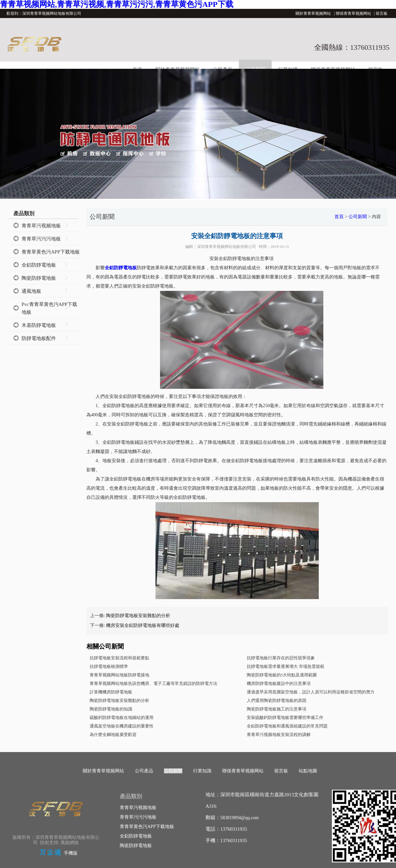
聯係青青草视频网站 (353, 13)
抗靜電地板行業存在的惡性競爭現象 (281, 658)
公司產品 (144, 771)
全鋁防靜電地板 (39, 265)
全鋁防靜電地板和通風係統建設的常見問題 (287, 726)
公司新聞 (358, 217)
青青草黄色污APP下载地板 (51, 252)
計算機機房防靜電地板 (111, 692)
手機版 (71, 853)
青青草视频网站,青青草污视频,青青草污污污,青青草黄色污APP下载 (117, 4)
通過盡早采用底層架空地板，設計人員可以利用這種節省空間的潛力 (311, 692)
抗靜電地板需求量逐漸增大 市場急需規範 (286, 666)
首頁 (339, 217)
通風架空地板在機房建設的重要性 (122, 726)
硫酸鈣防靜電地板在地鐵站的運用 (122, 717)
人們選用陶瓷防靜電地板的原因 (277, 700)
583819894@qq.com (240, 818)
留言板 (382, 13)
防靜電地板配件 (39, 338)
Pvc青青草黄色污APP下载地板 (49, 308)
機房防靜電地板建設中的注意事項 (279, 683)
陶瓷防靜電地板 (39, 278)
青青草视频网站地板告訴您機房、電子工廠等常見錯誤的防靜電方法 (153, 683)
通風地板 (31, 291)
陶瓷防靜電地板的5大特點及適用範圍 (282, 675)
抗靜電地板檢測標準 (109, 666)
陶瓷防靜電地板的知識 (111, 709)
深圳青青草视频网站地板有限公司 (226, 247)
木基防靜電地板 (39, 325)
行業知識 (202, 771)
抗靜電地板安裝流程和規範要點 (119, 658)
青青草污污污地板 (41, 239)
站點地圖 (308, 771)
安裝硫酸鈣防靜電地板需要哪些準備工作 (285, 717)
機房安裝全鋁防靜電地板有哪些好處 (143, 625)
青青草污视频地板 (41, 226)
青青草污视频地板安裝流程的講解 (279, 735)
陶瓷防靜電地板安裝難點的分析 (138, 616)
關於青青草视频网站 (313, 13)
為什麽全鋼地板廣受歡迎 (113, 735)
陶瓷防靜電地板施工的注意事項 (277, 709)
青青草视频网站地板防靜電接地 (119, 675)
